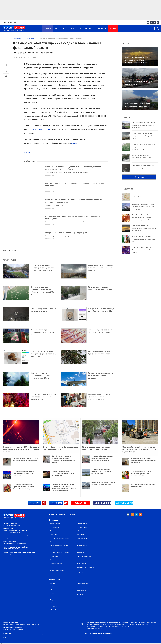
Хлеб (52, 567)
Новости (48, 28)
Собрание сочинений (57, 563)
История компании (83, 583)
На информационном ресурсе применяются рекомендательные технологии (19, 553)
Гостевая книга (81, 591)
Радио (88, 28)
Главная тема (54, 534)
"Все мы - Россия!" (82, 527)
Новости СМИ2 (10, 250)
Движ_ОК (80, 572)
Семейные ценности (57, 560)
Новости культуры (82, 538)
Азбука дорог (81, 531)
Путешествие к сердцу (84, 556)
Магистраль (54, 542)
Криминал (28, 152)
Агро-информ (81, 534)
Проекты (72, 28)
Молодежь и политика (57, 549)
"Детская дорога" (55, 527)
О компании (100, 28)
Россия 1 (54, 586)
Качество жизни (82, 549)
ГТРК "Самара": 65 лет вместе (59, 538)
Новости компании (83, 587)
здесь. (74, 143)
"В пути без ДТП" (82, 563)
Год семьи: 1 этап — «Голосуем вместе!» (86, 568)
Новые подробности (41, 130)
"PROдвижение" (82, 524)
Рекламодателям (82, 598)
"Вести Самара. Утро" (57, 571)
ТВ (80, 28)
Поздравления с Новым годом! (60, 553)
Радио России (55, 606)
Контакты (80, 594)
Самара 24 (54, 593)
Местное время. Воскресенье (59, 545)
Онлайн (113, 28)
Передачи (53, 520)
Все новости (139, 177)
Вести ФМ (54, 610)
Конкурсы (60, 28)
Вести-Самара (55, 531)
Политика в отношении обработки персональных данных (16, 548)
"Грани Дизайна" (55, 524)
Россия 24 (54, 590)
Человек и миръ (82, 545)
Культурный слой (82, 542)
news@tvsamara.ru (21, 531)
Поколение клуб (55, 556)
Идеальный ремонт (83, 560)
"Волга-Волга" (81, 553)
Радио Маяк (55, 603)
